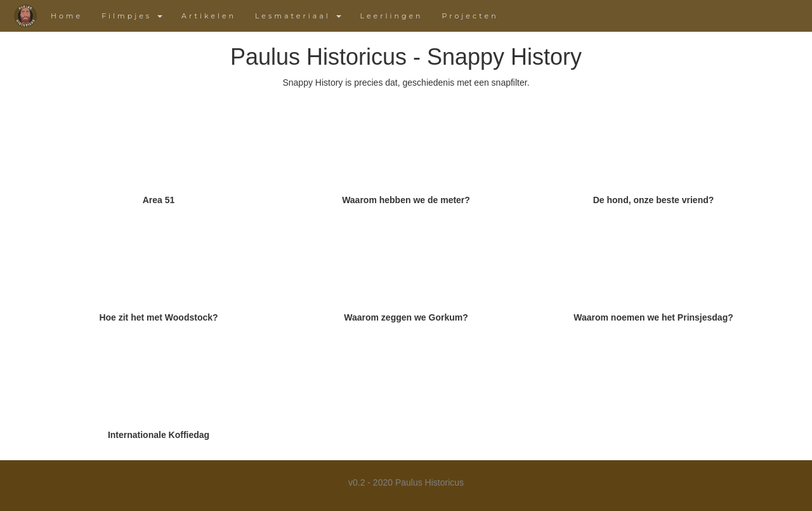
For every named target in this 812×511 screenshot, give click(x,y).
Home (67, 16)
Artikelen (209, 16)
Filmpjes (132, 16)
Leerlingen (392, 16)
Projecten (470, 16)
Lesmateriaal (298, 16)
